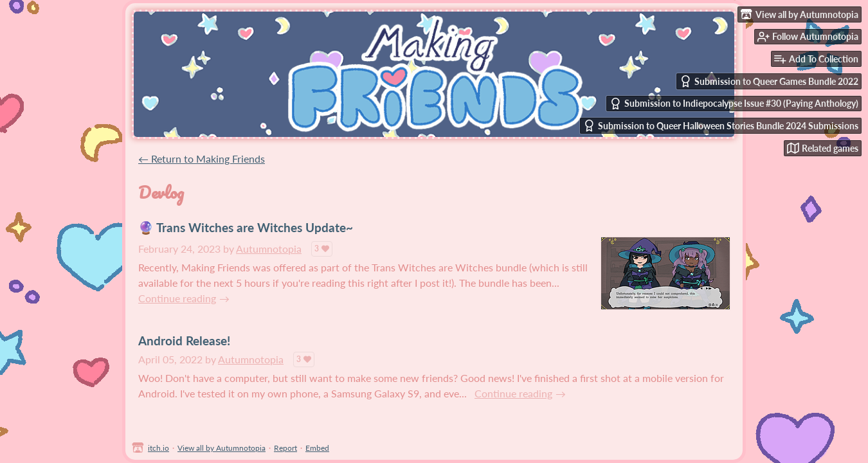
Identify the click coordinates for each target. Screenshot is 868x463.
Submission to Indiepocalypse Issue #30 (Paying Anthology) (734, 104)
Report (285, 448)
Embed (317, 448)
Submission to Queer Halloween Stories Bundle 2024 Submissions (721, 126)
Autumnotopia (269, 249)
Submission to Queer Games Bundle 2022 (769, 81)
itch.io (158, 448)
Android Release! (184, 340)
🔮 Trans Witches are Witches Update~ (246, 227)
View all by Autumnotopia (222, 448)
